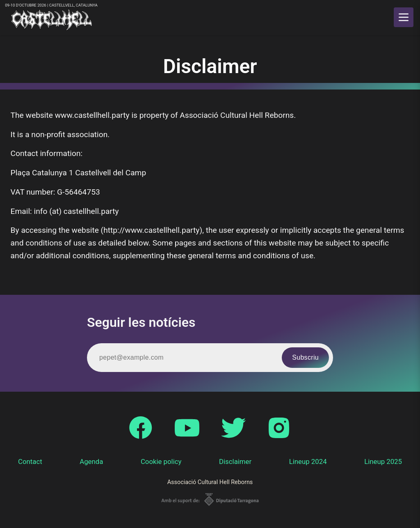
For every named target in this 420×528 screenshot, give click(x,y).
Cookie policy (161, 461)
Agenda (91, 461)
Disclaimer (235, 461)
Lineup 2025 (383, 461)
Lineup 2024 (308, 461)
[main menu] (404, 17)
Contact (30, 461)
